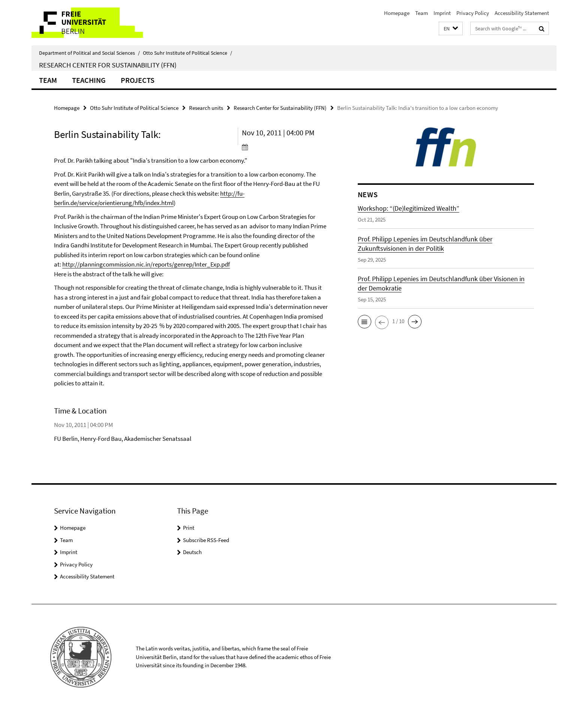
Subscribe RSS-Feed (206, 540)
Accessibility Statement (522, 13)
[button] (451, 29)
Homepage (397, 13)
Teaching (89, 80)
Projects (138, 80)
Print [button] (189, 528)
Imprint (442, 13)
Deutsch (192, 552)
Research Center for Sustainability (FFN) (108, 65)
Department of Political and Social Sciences (89, 53)
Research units (206, 108)
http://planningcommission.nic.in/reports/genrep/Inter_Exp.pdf (146, 264)
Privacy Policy (473, 13)
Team (421, 13)
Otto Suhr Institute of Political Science (187, 53)
